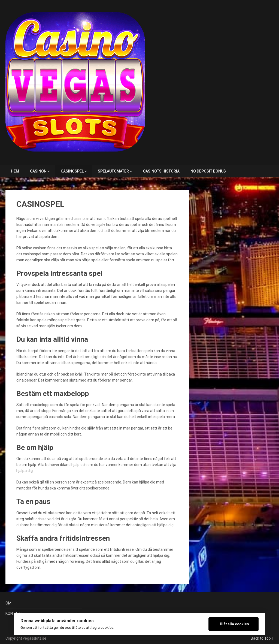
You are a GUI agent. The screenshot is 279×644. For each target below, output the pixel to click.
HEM (15, 171)
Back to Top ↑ (262, 638)
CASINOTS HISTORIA (161, 171)
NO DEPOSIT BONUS (208, 171)
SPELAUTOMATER (113, 171)
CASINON (38, 171)
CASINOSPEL (72, 171)
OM (8, 603)
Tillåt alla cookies (233, 624)
